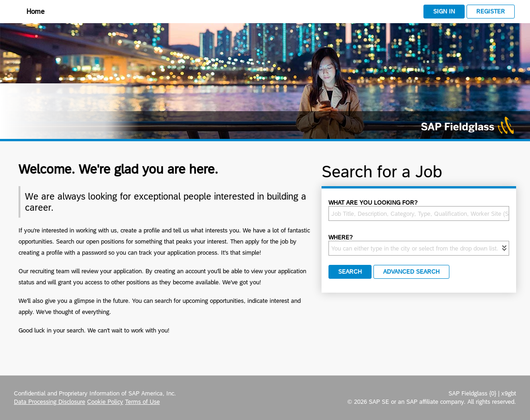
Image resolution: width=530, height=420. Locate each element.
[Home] (29, 12)
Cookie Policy (105, 402)
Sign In (444, 11)
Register (491, 11)
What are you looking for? (373, 203)
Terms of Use (142, 402)
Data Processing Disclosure (50, 402)
